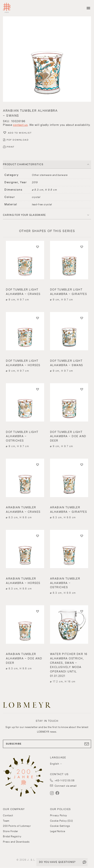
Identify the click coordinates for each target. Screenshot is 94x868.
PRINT (11, 147)
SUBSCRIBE (47, 744)
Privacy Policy (59, 815)
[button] (47, 60)
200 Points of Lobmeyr (17, 826)
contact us (20, 125)
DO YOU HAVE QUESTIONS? (57, 862)
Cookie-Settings (60, 826)
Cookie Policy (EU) (62, 821)
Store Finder (11, 831)
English (55, 764)
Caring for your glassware (24, 215)
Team (6, 821)
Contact (8, 815)
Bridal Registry (12, 836)
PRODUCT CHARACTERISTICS (23, 164)
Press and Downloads (16, 842)
